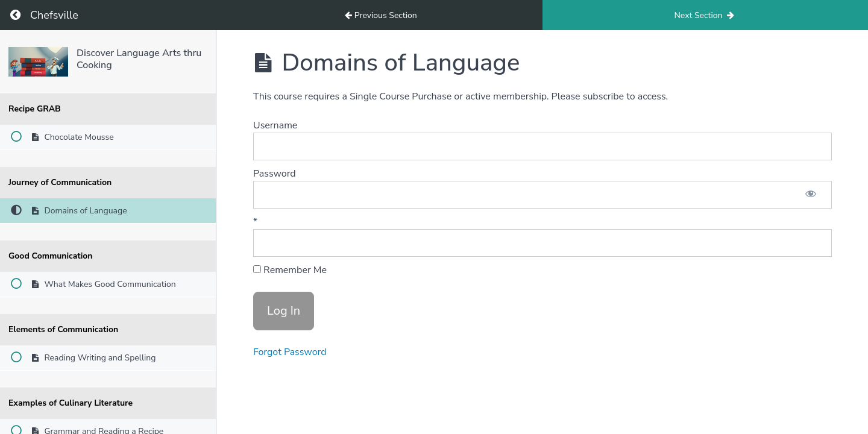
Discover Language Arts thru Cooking (139, 59)
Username (275, 125)
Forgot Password (290, 352)
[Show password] (811, 195)
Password (275, 174)
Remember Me (290, 270)
